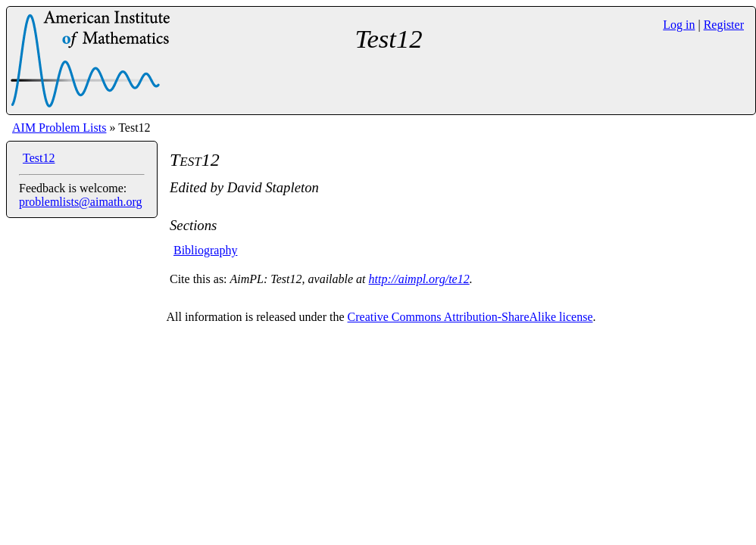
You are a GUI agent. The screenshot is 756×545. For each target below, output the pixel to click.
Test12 (39, 158)
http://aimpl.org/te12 (419, 279)
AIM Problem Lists (59, 128)
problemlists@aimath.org (80, 202)
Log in (679, 25)
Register (724, 25)
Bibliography (205, 250)
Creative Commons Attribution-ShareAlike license (470, 317)
